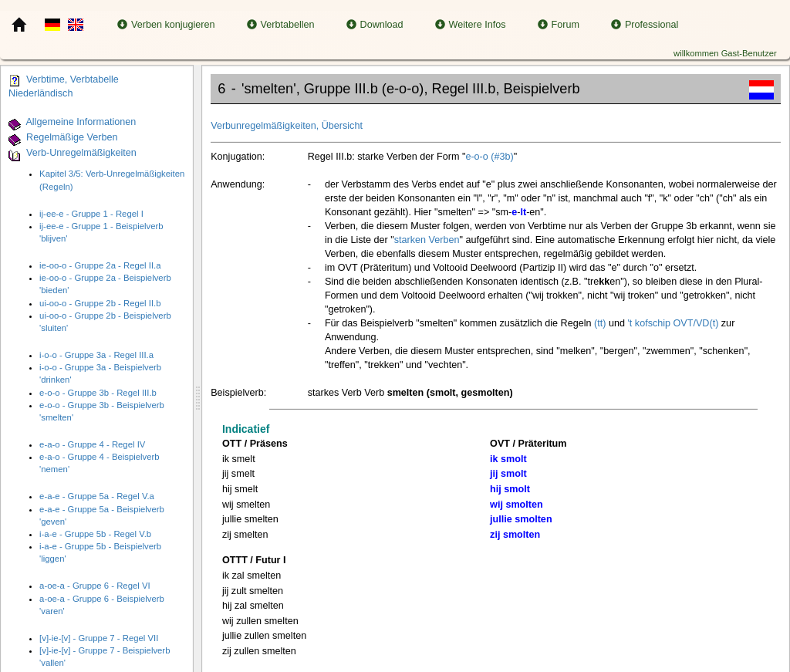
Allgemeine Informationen (81, 122)
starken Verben (427, 240)
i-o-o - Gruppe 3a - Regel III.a (96, 355)
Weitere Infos (471, 25)
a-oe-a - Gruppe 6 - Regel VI (95, 586)
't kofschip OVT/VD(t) (673, 323)
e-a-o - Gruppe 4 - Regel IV (92, 444)
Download (375, 25)
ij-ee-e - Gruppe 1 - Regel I (91, 214)
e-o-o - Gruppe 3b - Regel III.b (98, 393)
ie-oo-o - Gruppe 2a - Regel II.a (100, 265)
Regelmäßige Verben (72, 137)
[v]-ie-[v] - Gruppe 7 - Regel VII (99, 638)
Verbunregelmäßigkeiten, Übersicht (287, 126)
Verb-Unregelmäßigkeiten (81, 153)
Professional (645, 25)
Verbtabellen (281, 25)
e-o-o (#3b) (489, 157)
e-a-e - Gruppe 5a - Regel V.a (97, 496)
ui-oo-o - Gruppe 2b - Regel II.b (100, 303)
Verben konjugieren (166, 25)
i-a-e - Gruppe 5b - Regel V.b (95, 534)
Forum (559, 25)
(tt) (600, 323)
